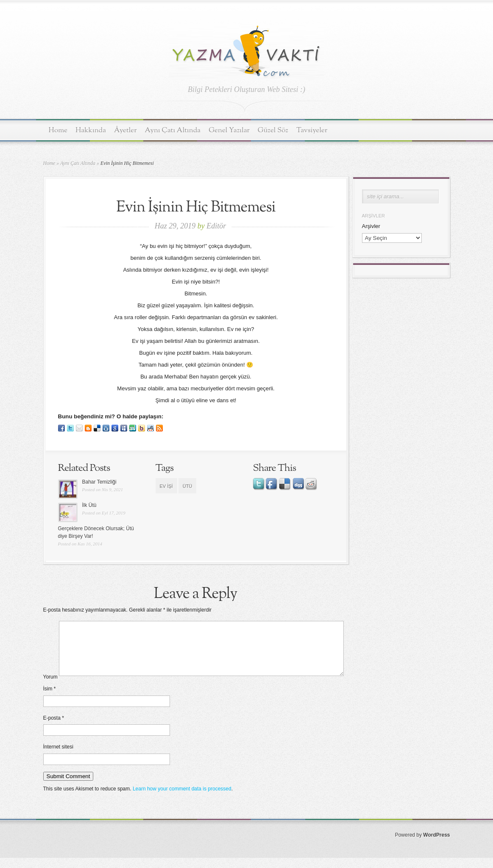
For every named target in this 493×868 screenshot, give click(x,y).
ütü (188, 486)
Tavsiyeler (312, 130)
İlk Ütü (89, 505)
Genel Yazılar (229, 130)
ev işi (166, 486)
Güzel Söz (273, 130)
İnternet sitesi (58, 757)
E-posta (54, 728)
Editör (216, 226)
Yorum (50, 687)
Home (58, 130)
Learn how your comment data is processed (182, 799)
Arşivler (371, 226)
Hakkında (91, 130)
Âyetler (125, 130)
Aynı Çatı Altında (173, 130)
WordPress (436, 845)
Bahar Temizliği (99, 482)
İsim (50, 699)
